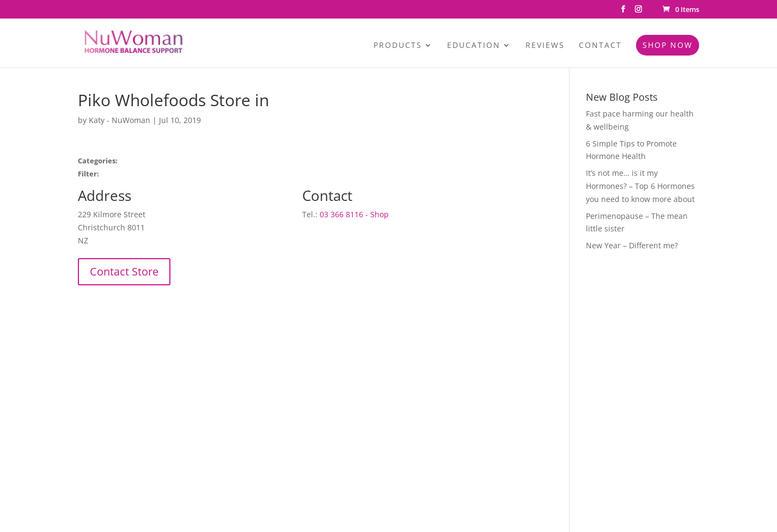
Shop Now (668, 45)
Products (398, 46)
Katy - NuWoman (120, 120)
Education (474, 46)
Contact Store (124, 271)
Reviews (545, 46)
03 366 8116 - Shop (354, 214)
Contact (600, 46)
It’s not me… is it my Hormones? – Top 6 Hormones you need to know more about (640, 186)
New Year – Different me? (632, 245)
